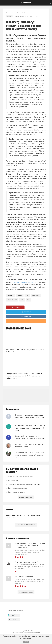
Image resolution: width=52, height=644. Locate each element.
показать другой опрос (26, 497)
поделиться (26, 312)
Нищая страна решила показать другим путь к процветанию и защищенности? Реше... (30, 428)
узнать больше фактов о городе (26, 525)
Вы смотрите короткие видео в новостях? (22, 471)
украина (20, 295)
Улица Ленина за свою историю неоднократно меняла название (24, 517)
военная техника (12, 300)
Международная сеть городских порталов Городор (26, 633)
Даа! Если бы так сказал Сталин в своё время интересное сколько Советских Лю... (29, 455)
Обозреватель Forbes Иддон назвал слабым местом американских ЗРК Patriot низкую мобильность (24, 376)
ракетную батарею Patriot (23, 282)
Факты (9, 510)
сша (27, 295)
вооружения (36, 295)
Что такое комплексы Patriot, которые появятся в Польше (26, 351)
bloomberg (10, 295)
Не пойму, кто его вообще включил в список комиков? (29, 445)
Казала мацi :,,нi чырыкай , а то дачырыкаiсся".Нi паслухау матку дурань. (30, 437)
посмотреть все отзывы (26, 592)
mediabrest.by (26, 3)
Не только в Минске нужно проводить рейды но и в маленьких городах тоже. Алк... (29, 417)
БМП (22, 300)
